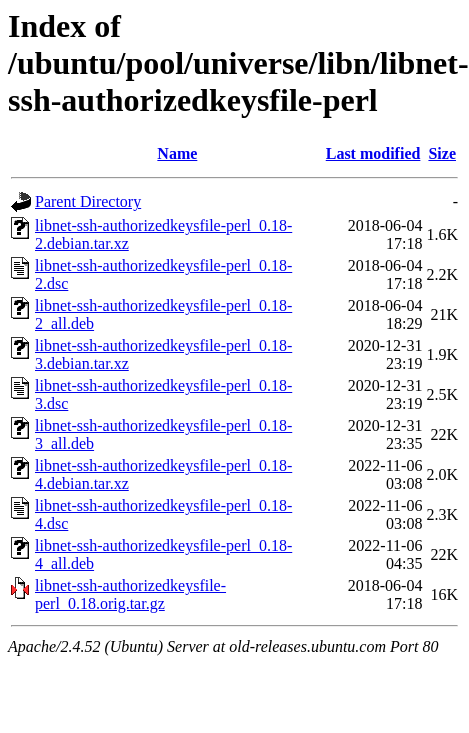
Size (442, 153)
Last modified (373, 153)
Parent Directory (88, 201)
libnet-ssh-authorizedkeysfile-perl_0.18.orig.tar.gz (130, 594)
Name (177, 153)
